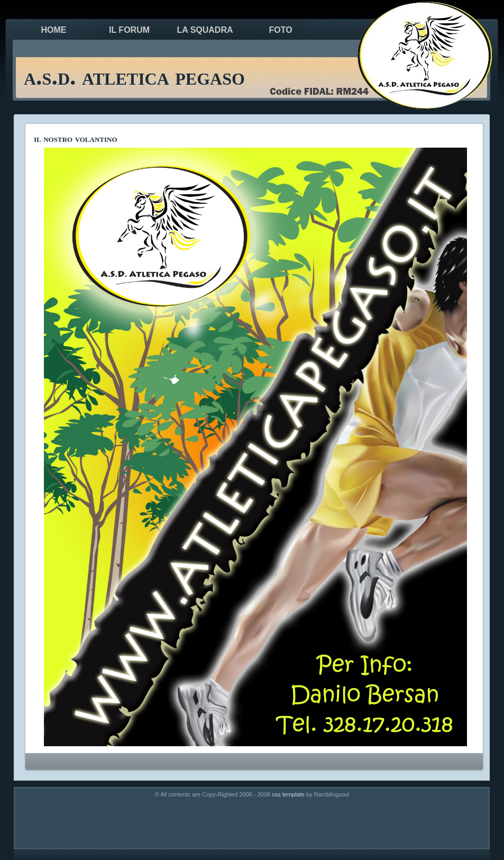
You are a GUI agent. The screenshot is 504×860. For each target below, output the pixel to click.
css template (288, 794)
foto (280, 30)
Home (54, 30)
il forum (129, 30)
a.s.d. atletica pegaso (134, 76)
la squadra (205, 30)
